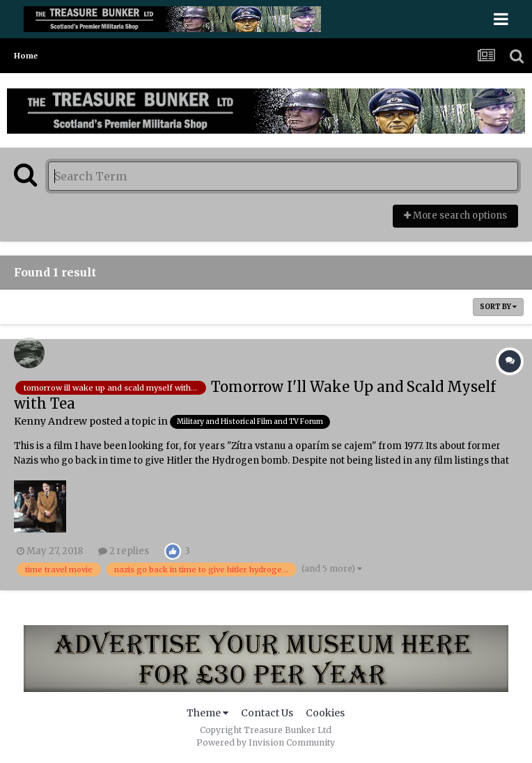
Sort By (498, 307)
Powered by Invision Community (266, 742)
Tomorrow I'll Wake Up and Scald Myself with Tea (255, 395)
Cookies (325, 713)
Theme (208, 713)
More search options (455, 215)
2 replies (124, 551)
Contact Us (267, 713)
